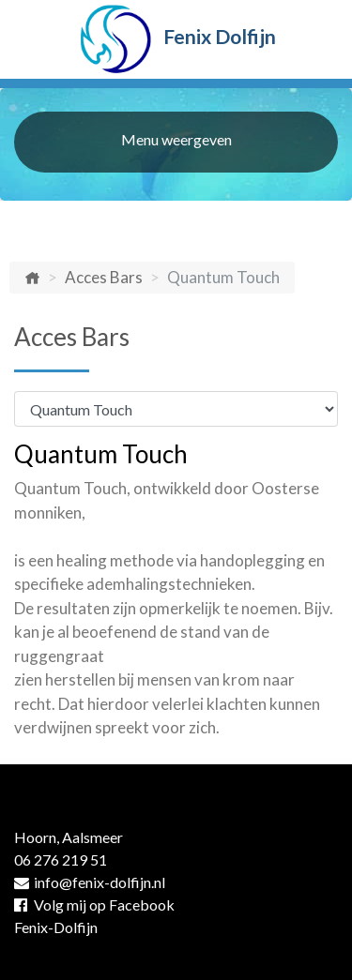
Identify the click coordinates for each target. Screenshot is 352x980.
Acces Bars (104, 277)
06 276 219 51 (61, 859)
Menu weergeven (176, 139)
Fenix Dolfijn (176, 39)
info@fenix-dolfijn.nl (90, 882)
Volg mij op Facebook (94, 905)
